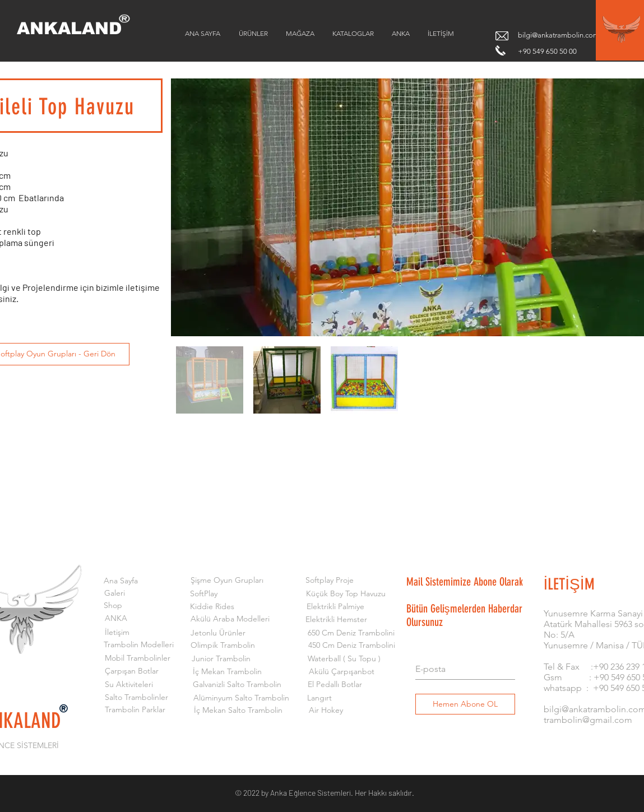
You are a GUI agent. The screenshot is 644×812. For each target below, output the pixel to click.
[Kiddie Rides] (212, 607)
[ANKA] (116, 619)
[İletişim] (117, 633)
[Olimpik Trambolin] (223, 646)
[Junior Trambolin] (221, 659)
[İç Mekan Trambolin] (227, 672)
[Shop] (113, 606)
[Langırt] (320, 698)
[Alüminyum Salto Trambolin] (241, 698)
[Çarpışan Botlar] (132, 671)
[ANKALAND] (77, 29)
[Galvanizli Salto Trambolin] (237, 685)
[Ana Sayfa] (121, 581)
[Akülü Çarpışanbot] (342, 672)
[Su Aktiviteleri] (129, 685)
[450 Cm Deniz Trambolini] (352, 646)
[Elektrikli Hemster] (337, 620)
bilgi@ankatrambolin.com (559, 35)
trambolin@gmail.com (588, 720)
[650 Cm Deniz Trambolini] (351, 633)
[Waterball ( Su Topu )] (344, 659)
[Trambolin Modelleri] (139, 645)
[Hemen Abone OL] (465, 704)
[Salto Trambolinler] (136, 698)
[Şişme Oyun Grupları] (227, 581)
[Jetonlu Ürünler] (218, 633)
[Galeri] (115, 593)
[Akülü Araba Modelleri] (230, 619)
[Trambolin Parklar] (135, 710)
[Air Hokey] (326, 711)
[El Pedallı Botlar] (335, 685)
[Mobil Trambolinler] (138, 658)
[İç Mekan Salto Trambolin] (238, 711)
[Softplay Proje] (330, 581)
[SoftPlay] (204, 594)
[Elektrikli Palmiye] (335, 607)
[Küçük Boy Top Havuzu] (346, 594)
